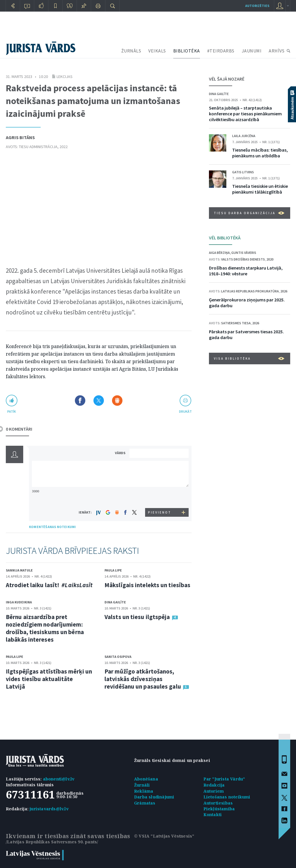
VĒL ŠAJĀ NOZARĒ (227, 79)
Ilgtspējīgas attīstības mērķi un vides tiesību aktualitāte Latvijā (49, 679)
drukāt (185, 411)
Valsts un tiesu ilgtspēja (137, 617)
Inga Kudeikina (19, 602)
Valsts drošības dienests (243, 259)
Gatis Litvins (243, 172)
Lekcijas (65, 77)
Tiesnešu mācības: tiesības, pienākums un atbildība (260, 153)
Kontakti (213, 815)
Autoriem (214, 791)
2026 (284, 291)
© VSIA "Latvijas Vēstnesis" (164, 836)
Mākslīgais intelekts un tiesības (147, 585)
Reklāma (144, 791)
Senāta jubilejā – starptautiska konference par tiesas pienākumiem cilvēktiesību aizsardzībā (245, 114)
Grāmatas (145, 803)
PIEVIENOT (160, 512)
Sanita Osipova (118, 657)
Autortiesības (218, 803)
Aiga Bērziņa (219, 253)
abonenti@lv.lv (59, 779)
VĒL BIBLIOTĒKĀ (225, 238)
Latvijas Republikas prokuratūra (250, 291)
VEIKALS (157, 51)
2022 (64, 147)
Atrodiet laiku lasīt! (49, 585)
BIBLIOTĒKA (187, 51)
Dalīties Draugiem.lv (117, 401)
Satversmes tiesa (236, 323)
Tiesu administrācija (38, 147)
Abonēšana (146, 779)
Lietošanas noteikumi (227, 797)
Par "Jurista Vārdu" (224, 779)
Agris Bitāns (20, 137)
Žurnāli (142, 785)
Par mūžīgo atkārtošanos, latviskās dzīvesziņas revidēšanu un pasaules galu (143, 679)
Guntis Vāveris (244, 253)
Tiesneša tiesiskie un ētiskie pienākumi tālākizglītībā (260, 189)
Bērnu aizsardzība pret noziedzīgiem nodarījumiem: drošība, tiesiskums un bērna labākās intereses (45, 628)
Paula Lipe (113, 570)
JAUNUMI (252, 51)
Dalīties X (99, 401)
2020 (270, 259)
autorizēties (257, 6)
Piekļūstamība (219, 809)
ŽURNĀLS (131, 51)
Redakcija (214, 785)
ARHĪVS (277, 51)
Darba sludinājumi (154, 797)
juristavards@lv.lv (49, 809)
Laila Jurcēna (244, 136)
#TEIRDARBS (221, 51)
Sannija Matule (19, 570)
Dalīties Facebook (80, 401)
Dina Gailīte (115, 602)
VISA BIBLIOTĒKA (249, 359)
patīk (12, 411)
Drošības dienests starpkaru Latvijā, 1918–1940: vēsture (246, 271)
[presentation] (160, 497)
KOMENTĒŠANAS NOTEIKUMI (52, 527)
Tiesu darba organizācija (249, 213)
